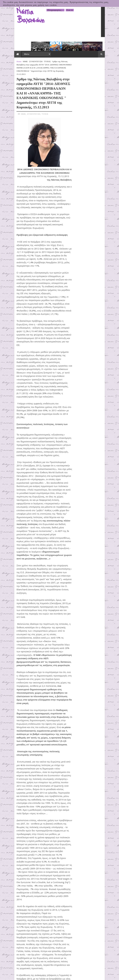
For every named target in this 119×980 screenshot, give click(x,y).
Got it (70, 10)
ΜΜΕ (14, 51)
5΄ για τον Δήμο (81, 98)
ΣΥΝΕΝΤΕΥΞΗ (25, 51)
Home (8, 51)
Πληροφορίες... (55, 10)
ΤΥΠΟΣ (36, 51)
